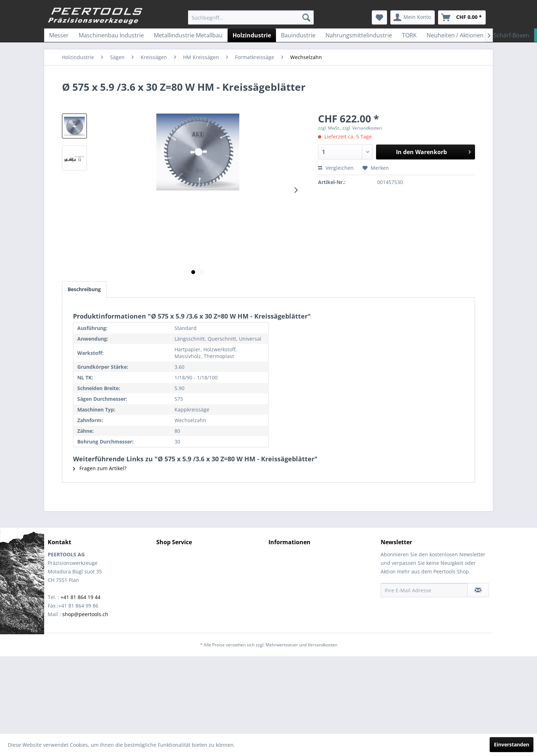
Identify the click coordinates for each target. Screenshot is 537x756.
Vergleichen (336, 168)
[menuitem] (251, 17)
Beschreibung (84, 289)
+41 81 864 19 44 (80, 597)
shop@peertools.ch (85, 614)
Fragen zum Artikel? (100, 468)
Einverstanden (512, 744)
